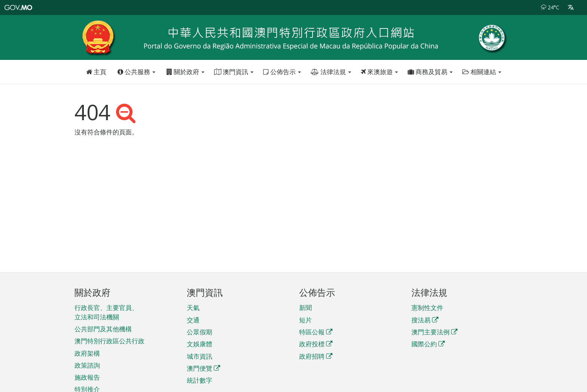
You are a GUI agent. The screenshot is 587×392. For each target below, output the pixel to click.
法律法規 (331, 72)
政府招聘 (316, 356)
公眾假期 (200, 332)
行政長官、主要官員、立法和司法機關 (106, 312)
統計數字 (200, 380)
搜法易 (425, 320)
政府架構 (87, 353)
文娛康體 (200, 344)
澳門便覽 (203, 368)
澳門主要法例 (434, 332)
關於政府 (185, 72)
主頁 (96, 72)
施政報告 (87, 377)
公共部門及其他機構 (103, 329)
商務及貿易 (430, 72)
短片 (305, 320)
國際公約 (428, 344)
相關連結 (482, 72)
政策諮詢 (87, 365)
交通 (193, 320)
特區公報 (316, 332)
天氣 (193, 308)
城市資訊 (200, 356)
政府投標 (316, 344)
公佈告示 (282, 72)
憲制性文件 (427, 308)
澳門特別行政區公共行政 (110, 341)
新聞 (305, 308)
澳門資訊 (234, 72)
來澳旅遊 (379, 72)
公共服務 (136, 72)
